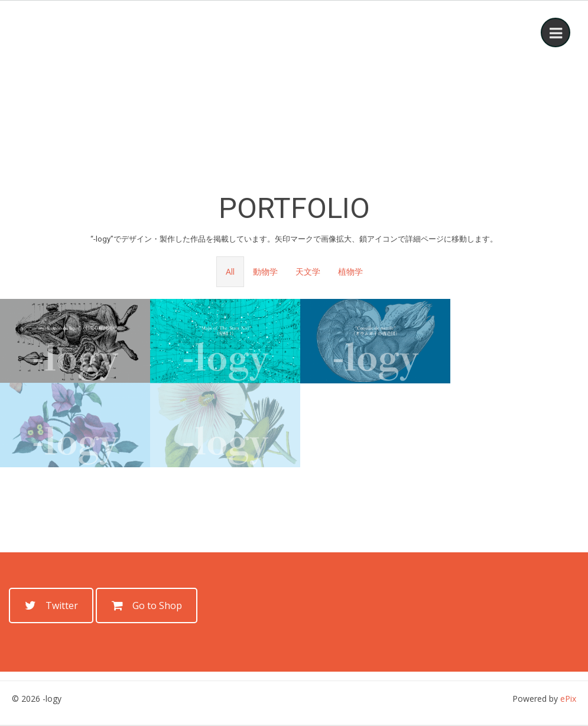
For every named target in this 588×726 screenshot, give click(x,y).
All (230, 271)
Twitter (51, 605)
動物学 (265, 271)
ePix (568, 699)
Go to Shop (147, 605)
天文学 (308, 271)
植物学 (350, 271)
